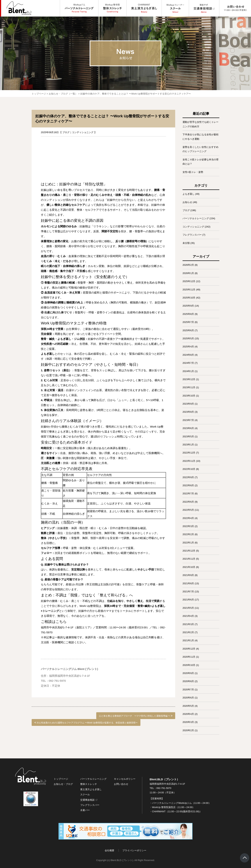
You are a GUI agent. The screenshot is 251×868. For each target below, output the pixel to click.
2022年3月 (188, 526)
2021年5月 (188, 608)
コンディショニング (83, 132)
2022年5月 (188, 510)
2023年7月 (188, 420)
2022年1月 (188, 543)
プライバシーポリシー (134, 850)
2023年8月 (188, 412)
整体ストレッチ (89, 784)
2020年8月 (188, 681)
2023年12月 (189, 379)
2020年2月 (188, 730)
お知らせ (187, 202)
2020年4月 (188, 714)
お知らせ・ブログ (63, 784)
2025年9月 (188, 306)
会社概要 (109, 850)
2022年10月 (189, 469)
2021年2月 (188, 632)
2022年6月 (188, 502)
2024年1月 (188, 371)
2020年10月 (189, 665)
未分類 (186, 243)
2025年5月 (188, 338)
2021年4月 (188, 616)
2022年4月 (188, 518)
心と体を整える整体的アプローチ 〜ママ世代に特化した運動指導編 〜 (135, 716)
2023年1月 (188, 445)
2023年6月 (188, 428)
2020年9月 (188, 673)
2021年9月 (188, 575)
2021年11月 (189, 559)
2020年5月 (188, 706)
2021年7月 (188, 592)
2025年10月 (189, 298)
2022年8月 (188, 485)
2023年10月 (189, 396)
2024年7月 (188, 363)
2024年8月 (188, 355)
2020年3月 (188, 722)
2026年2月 (188, 265)
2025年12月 (189, 281)
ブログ (66, 132)
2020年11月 (189, 657)
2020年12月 (189, 649)
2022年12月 (189, 453)
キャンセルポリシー (125, 779)
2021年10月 (189, 567)
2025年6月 (188, 330)
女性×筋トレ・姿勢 (193, 172)
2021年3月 (188, 624)
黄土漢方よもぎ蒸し (91, 789)
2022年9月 (188, 477)
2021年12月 (189, 551)
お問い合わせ (121, 784)
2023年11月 (189, 387)
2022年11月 (189, 461)
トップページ (39, 94)
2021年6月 (188, 600)
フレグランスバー (192, 235)
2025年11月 (189, 290)
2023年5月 (188, 436)
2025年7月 (188, 322)
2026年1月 (188, 273)
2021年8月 (188, 583)
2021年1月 (188, 640)
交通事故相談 (87, 800)
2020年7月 (188, 690)
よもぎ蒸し (189, 194)
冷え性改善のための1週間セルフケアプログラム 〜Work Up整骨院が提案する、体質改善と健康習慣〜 (87, 723)
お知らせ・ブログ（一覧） (63, 94)
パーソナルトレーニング (196, 218)
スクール (85, 795)
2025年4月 (188, 347)
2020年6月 (188, 698)
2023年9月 (188, 404)
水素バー (85, 810)
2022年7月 (188, 493)
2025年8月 (188, 314)
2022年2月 (188, 534)
